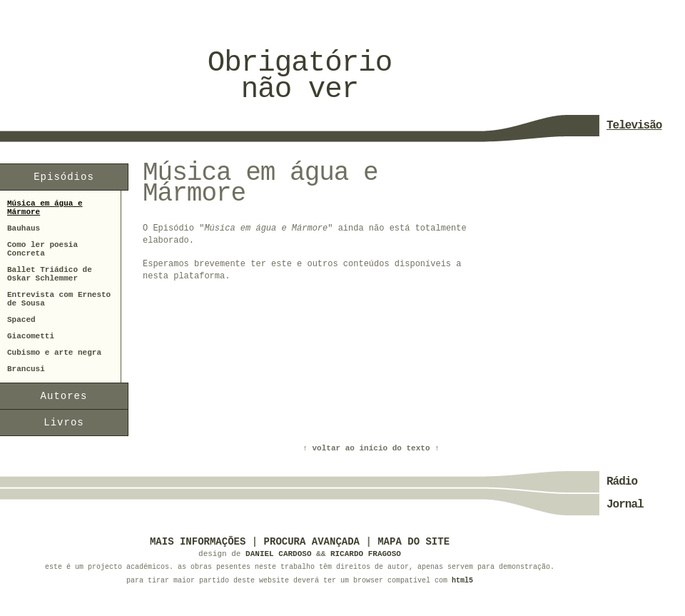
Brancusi (26, 369)
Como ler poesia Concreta (42, 249)
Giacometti (31, 336)
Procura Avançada (312, 542)
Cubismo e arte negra (54, 353)
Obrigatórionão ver (300, 76)
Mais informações (198, 542)
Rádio (622, 482)
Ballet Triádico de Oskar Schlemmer (50, 274)
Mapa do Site (413, 542)
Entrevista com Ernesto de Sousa (59, 299)
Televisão (634, 126)
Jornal (625, 505)
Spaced (21, 320)
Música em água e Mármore (45, 208)
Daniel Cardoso (278, 554)
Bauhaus (24, 228)
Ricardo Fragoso (366, 554)
